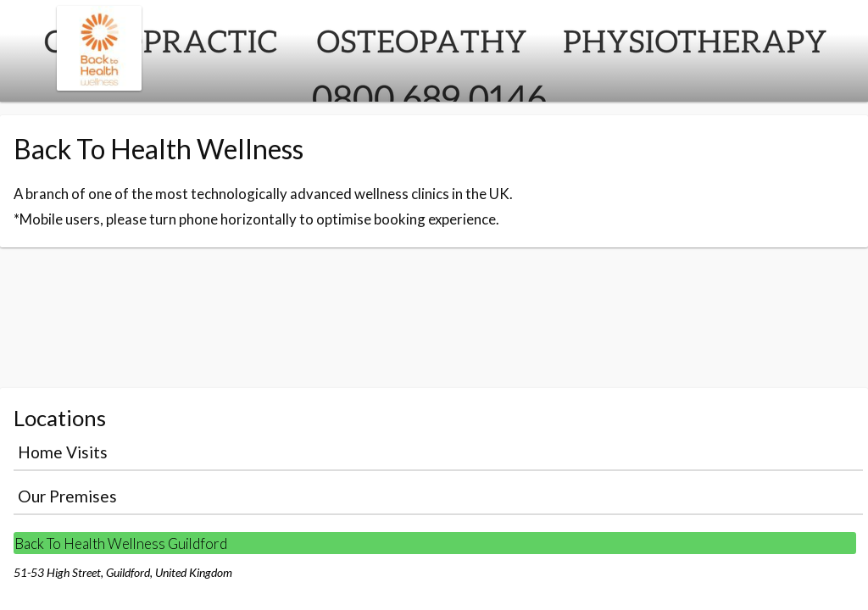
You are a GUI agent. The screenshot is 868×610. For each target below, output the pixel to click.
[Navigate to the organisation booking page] (99, 85)
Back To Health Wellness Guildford (121, 543)
